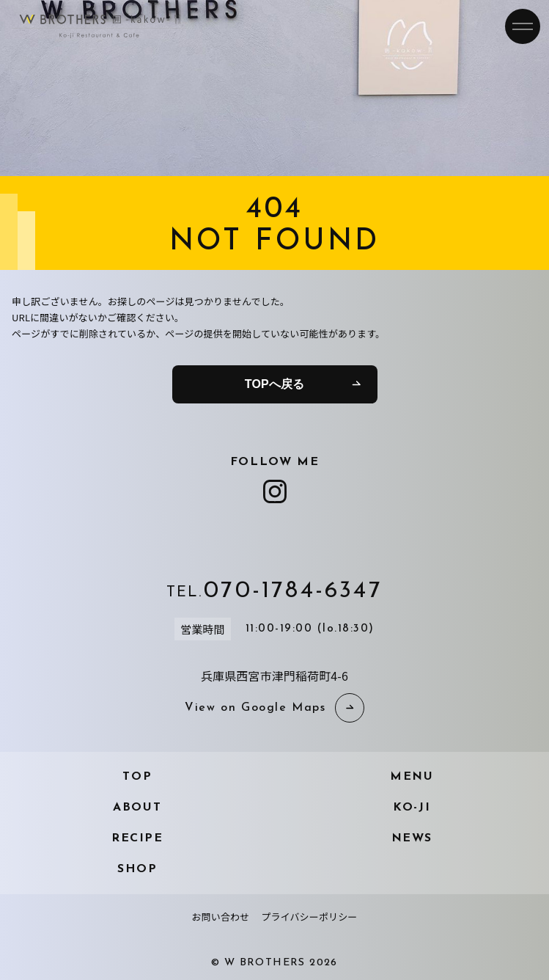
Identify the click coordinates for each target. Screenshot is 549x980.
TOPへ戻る (274, 384)
